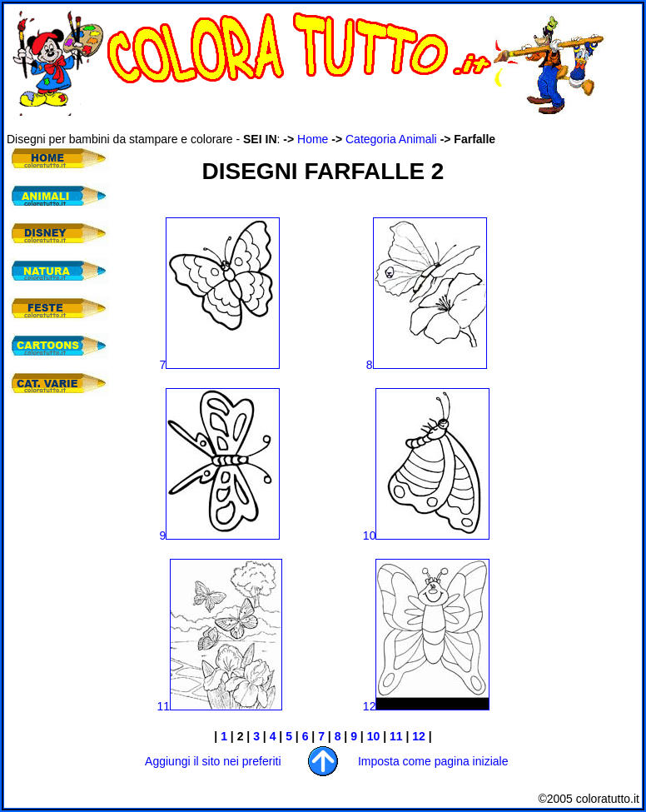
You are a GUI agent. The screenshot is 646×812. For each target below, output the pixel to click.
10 (427, 536)
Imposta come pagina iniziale (433, 761)
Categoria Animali (391, 139)
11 (164, 706)
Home (313, 139)
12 (427, 706)
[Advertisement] (310, 124)
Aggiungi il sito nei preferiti (213, 761)
